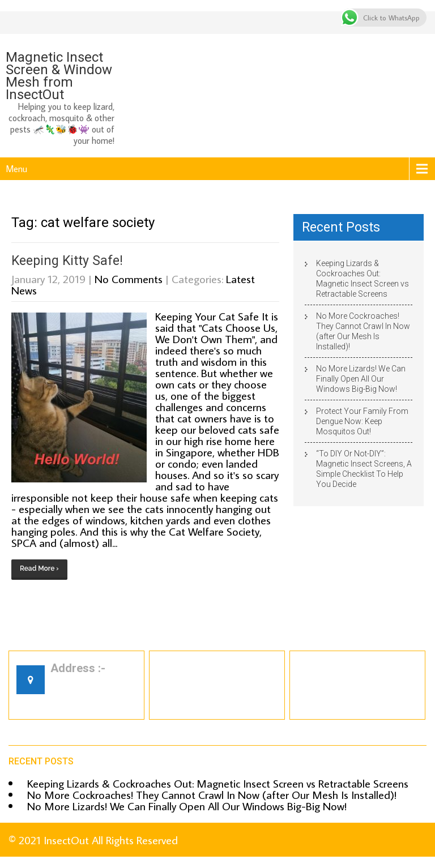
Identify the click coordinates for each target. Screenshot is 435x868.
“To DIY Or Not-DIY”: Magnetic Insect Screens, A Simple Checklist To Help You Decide (364, 469)
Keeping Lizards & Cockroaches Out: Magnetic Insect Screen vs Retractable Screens (362, 279)
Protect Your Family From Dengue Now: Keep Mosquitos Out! (362, 421)
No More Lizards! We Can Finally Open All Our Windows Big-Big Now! (361, 379)
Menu (16, 169)
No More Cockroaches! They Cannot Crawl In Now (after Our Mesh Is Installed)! (363, 331)
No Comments (129, 279)
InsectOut (66, 840)
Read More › (39, 568)
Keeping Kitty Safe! (67, 261)
